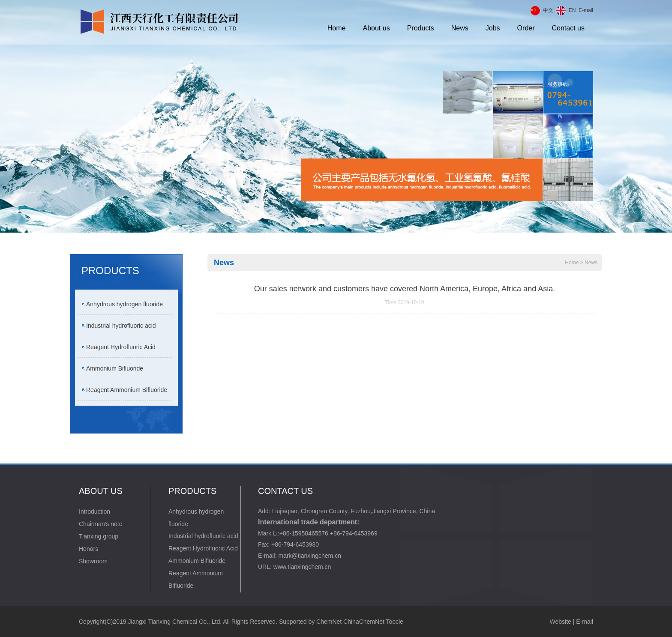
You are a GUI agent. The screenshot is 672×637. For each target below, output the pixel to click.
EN (572, 10)
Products (421, 28)
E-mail (586, 10)
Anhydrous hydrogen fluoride (124, 304)
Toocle (394, 622)
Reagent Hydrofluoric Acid (121, 347)
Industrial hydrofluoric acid (121, 326)
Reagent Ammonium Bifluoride (127, 390)
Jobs (493, 28)
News (460, 28)
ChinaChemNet (364, 622)
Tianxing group (99, 536)
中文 (548, 10)
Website (561, 622)
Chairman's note (101, 524)
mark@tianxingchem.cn (310, 556)
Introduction (94, 511)
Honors (88, 549)
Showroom (93, 561)
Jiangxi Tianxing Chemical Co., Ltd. (175, 622)
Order (526, 28)
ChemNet (329, 622)
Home (337, 28)
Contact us (568, 28)
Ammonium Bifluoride (115, 368)
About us (376, 28)
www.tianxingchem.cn (302, 567)
